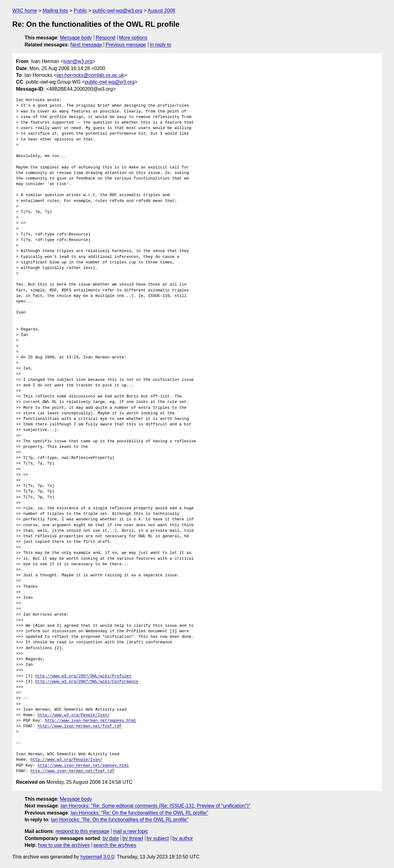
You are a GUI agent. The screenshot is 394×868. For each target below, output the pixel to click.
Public (80, 11)
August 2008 (162, 11)
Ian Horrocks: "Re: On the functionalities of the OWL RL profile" (139, 813)
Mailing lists (55, 11)
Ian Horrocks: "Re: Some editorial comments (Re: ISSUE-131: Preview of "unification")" (156, 806)
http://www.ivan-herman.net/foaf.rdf (80, 726)
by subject (158, 838)
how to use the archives (64, 845)
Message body (76, 38)
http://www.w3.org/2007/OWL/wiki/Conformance (87, 682)
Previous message (126, 45)
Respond (106, 38)
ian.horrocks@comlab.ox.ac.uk (90, 75)
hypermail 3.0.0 (97, 857)
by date (111, 838)
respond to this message (82, 831)
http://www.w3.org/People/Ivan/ (74, 715)
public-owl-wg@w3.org (117, 11)
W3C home (25, 11)
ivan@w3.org (78, 61)
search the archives (115, 845)
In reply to (160, 45)
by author (183, 838)
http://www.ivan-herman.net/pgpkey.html (90, 721)
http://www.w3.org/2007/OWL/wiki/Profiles (83, 676)
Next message (86, 45)
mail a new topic (131, 831)
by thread (133, 838)
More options (133, 38)
